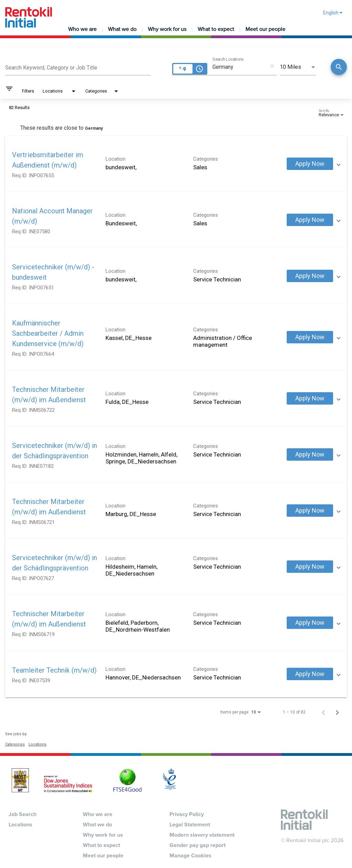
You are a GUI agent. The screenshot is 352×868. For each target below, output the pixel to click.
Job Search (23, 814)
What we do (122, 29)
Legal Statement (190, 825)
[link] (176, 164)
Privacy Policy (187, 814)
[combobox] (78, 67)
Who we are (82, 29)
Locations (37, 744)
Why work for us (167, 29)
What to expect (216, 29)
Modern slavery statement (202, 835)
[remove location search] (272, 66)
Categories (15, 744)
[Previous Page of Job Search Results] (323, 712)
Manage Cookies (190, 856)
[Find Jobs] (339, 68)
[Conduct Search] (339, 67)
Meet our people (265, 29)
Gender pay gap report (197, 845)
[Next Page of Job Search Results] (337, 712)
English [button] (333, 13)
